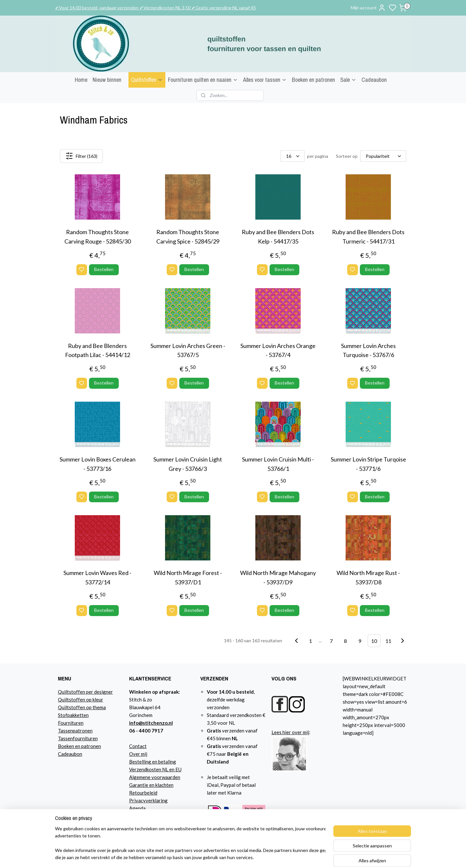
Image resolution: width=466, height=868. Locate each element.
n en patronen (86, 746)
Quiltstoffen (147, 80)
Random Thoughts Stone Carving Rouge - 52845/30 (98, 237)
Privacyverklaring (148, 800)
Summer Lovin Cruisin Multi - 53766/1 (278, 464)
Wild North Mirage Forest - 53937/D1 (188, 577)
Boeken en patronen (313, 80)
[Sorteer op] (383, 156)
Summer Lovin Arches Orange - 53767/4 (278, 350)
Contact (138, 746)
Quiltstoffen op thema (82, 707)
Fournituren (71, 723)
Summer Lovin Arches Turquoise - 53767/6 (368, 350)
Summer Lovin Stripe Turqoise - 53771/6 (368, 464)
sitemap (293, 856)
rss (304, 856)
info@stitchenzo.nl (151, 723)
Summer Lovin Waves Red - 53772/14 (97, 577)
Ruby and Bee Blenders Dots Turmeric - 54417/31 (368, 237)
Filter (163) (81, 156)
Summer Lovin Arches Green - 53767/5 (188, 350)
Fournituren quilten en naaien (203, 80)
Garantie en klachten (151, 785)
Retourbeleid (143, 793)
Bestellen (104, 269)
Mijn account (368, 8)
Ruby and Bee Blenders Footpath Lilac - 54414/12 (98, 350)
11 (388, 640)
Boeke (65, 746)
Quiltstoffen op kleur (81, 700)
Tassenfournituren (78, 738)
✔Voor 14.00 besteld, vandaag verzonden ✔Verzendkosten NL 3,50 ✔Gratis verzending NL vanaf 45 (155, 8)
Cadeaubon (374, 80)
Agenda (137, 808)
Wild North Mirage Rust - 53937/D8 (368, 577)
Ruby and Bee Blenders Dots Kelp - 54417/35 (278, 237)
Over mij (138, 754)
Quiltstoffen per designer (85, 692)
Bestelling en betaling (153, 762)
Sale (348, 80)
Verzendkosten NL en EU (155, 769)
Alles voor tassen (265, 80)
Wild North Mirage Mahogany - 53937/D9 (278, 577)
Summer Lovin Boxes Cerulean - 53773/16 (98, 464)
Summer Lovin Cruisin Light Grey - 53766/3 (188, 464)
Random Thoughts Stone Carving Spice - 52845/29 (188, 237)
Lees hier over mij (290, 732)
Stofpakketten (73, 715)
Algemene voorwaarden (155, 777)
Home (81, 80)
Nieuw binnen (107, 80)
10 (374, 640)
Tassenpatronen (75, 731)
